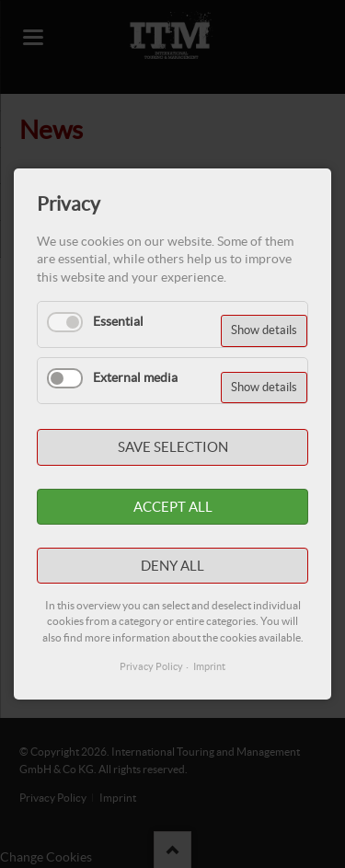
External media (135, 377)
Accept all (173, 507)
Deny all (172, 566)
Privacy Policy (151, 666)
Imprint (209, 666)
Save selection (173, 447)
